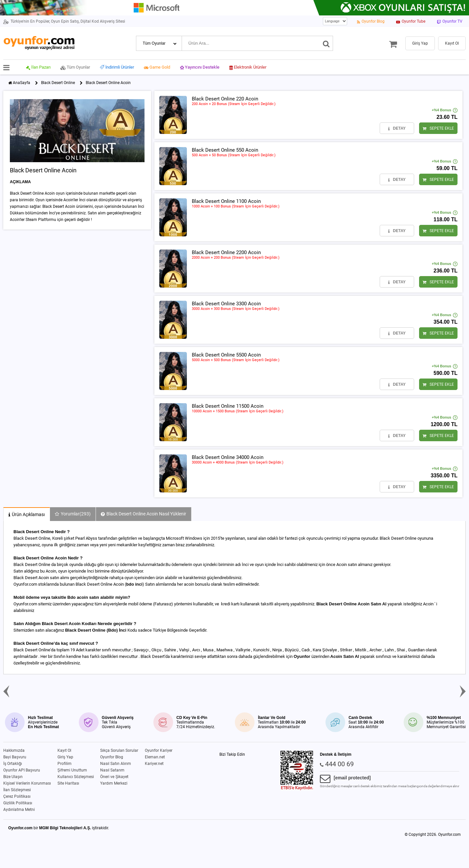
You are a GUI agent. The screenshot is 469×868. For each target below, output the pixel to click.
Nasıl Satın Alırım (116, 764)
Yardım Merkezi (114, 783)
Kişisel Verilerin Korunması (27, 783)
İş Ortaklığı (13, 764)
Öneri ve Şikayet (114, 777)
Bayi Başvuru (15, 757)
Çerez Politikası (17, 796)
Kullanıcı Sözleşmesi (76, 777)
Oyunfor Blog (112, 757)
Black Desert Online (58, 83)
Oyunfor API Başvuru (22, 770)
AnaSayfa (22, 83)
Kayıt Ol (64, 750)
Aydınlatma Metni (19, 810)
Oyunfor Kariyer (159, 750)
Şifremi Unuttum (72, 770)
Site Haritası (68, 783)
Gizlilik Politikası (18, 803)
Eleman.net (155, 757)
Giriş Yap (65, 757)
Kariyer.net (154, 764)
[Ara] (326, 43)
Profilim (65, 764)
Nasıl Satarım (112, 770)
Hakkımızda (14, 750)
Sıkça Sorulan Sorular (119, 750)
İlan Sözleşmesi (17, 790)
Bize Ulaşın (13, 777)
